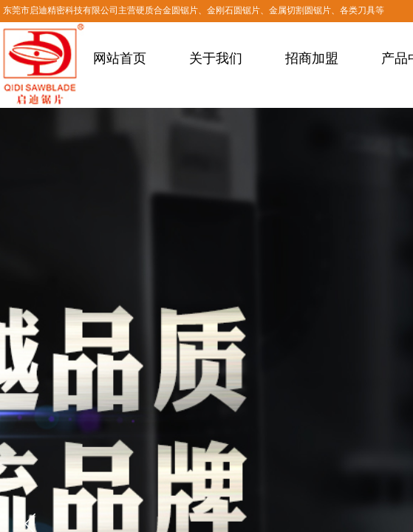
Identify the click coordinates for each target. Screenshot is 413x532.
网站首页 (120, 58)
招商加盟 (312, 58)
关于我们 (216, 58)
